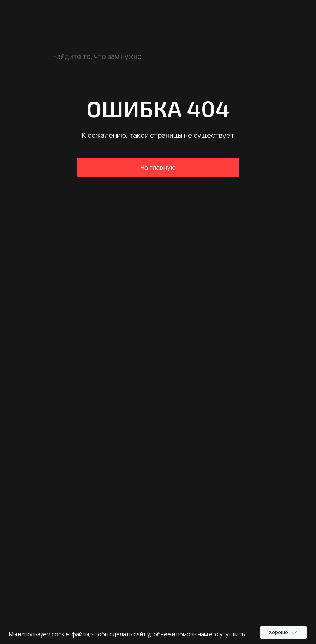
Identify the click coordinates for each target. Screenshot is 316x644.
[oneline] (176, 56)
